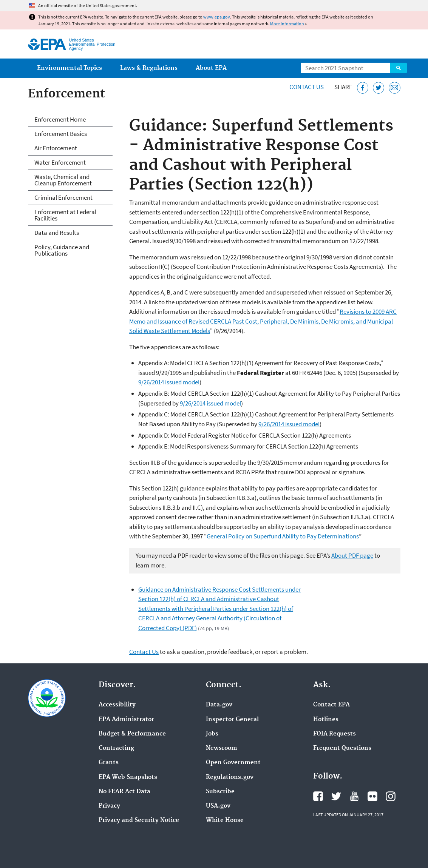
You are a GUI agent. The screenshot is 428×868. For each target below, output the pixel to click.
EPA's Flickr (372, 796)
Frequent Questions (342, 748)
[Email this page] (395, 88)
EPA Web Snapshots (128, 777)
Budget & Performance (132, 734)
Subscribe (220, 792)
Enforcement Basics (61, 134)
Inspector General (232, 720)
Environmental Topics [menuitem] (70, 68)
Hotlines (326, 720)
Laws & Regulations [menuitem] (149, 68)
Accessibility (117, 705)
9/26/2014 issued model (169, 382)
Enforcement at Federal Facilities (65, 215)
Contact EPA (331, 705)
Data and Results (57, 233)
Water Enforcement (60, 162)
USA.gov (218, 806)
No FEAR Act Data (124, 792)
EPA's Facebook (318, 796)
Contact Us (307, 87)
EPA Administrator (126, 720)
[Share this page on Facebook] (363, 88)
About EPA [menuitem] (211, 68)
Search (399, 68)
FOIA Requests (335, 734)
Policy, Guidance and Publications (62, 250)
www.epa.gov (217, 17)
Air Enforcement (56, 148)
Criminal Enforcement (63, 197)
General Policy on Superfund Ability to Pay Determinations (283, 536)
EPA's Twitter (336, 796)
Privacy (109, 806)
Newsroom (222, 748)
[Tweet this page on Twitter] (379, 88)
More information (287, 24)
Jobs (212, 734)
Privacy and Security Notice (139, 820)
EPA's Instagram (391, 796)
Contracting (116, 748)
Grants (109, 763)
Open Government (233, 763)
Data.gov (219, 705)
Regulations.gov (230, 777)
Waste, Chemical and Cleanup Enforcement (63, 180)
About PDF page (352, 555)
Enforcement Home (60, 119)
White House (225, 820)
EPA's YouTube (354, 796)
